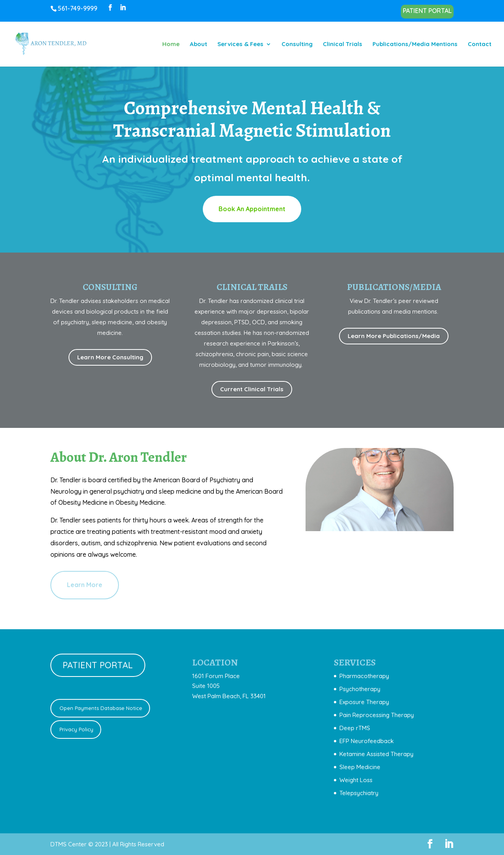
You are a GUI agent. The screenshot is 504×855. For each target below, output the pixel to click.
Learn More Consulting (110, 357)
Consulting (297, 45)
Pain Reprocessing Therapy (377, 715)
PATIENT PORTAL (427, 11)
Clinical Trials (343, 45)
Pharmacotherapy (364, 676)
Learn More (85, 585)
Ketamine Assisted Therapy (376, 754)
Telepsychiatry (359, 793)
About (198, 45)
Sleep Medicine (360, 767)
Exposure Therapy (364, 702)
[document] (374, 735)
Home (171, 45)
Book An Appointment (252, 209)
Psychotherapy (360, 689)
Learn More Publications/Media (394, 336)
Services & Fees (240, 45)
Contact (480, 45)
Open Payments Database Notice (100, 708)
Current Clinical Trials (252, 389)
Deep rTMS (355, 728)
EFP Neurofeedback (367, 741)
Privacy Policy (76, 729)
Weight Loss (356, 780)
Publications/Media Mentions (415, 45)
